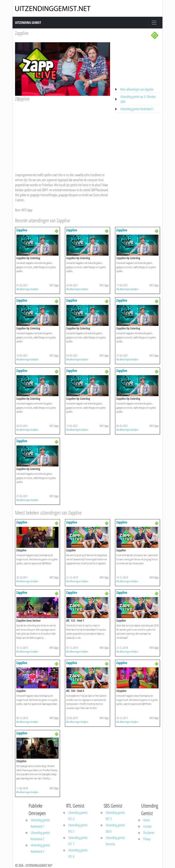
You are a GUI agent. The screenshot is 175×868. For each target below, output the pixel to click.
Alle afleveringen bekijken (27, 289)
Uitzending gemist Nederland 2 (40, 836)
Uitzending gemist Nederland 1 (40, 823)
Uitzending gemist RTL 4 (78, 816)
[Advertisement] (63, 133)
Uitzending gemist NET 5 (115, 816)
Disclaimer (149, 833)
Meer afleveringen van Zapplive (137, 89)
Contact (147, 826)
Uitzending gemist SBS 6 (115, 828)
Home (146, 820)
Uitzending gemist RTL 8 (78, 853)
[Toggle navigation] (154, 23)
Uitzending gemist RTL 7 (78, 841)
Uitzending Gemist (28, 23)
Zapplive (22, 33)
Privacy (147, 839)
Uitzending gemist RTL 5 (78, 828)
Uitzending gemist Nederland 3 (137, 109)
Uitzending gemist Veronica (115, 841)
